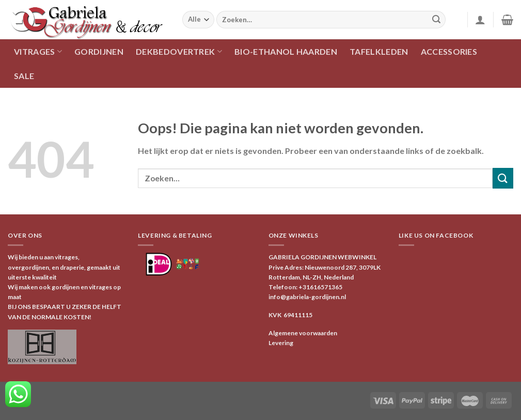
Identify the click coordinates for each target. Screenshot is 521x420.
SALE (24, 76)
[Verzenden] (436, 20)
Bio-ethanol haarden (286, 51)
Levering (281, 343)
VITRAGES (38, 51)
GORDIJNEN (99, 51)
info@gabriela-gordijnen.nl (307, 297)
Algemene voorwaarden (303, 333)
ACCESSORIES (449, 51)
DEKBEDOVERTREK (179, 51)
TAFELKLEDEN (379, 51)
